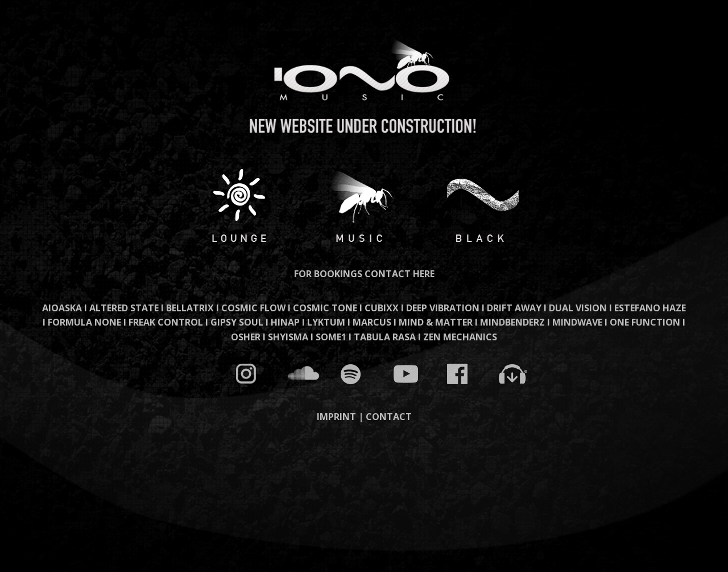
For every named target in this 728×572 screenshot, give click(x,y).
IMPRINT (336, 417)
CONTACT (389, 417)
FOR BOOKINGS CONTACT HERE (364, 274)
